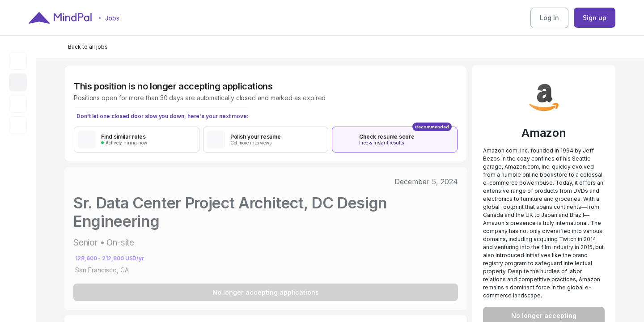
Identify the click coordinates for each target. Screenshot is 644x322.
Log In (549, 18)
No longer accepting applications (266, 292)
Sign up (595, 18)
